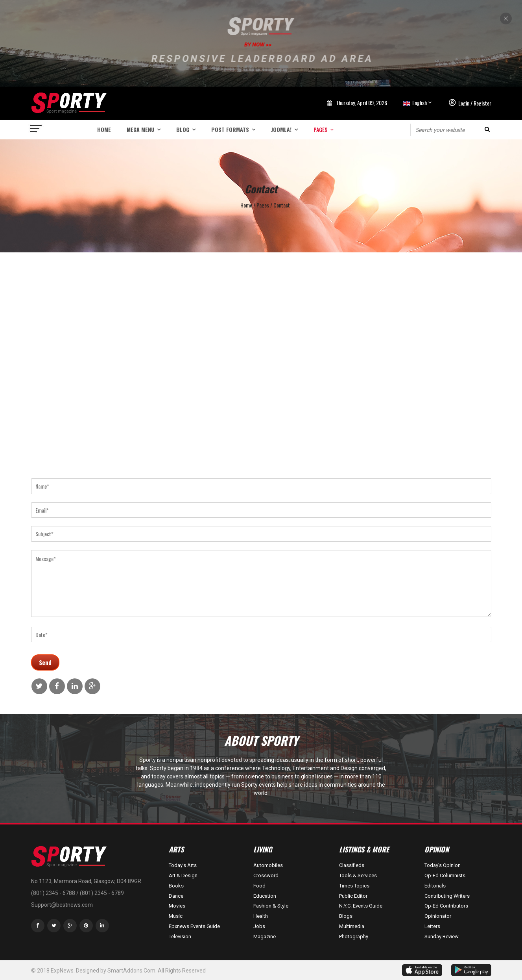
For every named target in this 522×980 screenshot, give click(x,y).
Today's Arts (183, 865)
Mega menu (140, 129)
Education (265, 896)
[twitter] (54, 926)
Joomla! (281, 129)
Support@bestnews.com (62, 905)
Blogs (346, 916)
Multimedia (352, 926)
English (414, 103)
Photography (354, 936)
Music (176, 916)
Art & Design (183, 875)
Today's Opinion (443, 865)
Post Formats (230, 129)
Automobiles (268, 865)
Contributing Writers (447, 896)
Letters (432, 926)
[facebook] (38, 926)
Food (259, 886)
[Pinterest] (86, 926)
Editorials (435, 886)
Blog (183, 129)
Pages (320, 129)
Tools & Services (358, 875)
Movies (177, 906)
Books (176, 886)
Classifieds (352, 865)
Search (487, 129)
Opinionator (438, 916)
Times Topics (354, 886)
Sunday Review (442, 936)
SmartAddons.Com (131, 971)
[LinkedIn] (102, 926)
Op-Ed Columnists (445, 875)
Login (464, 103)
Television (180, 936)
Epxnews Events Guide (194, 926)
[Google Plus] (70, 926)
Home (104, 129)
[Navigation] (36, 130)
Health (261, 916)
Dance (176, 896)
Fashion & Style (271, 906)
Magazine (265, 936)
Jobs (259, 926)
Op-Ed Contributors (446, 906)
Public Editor (353, 896)
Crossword (266, 875)
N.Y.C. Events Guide (361, 906)
